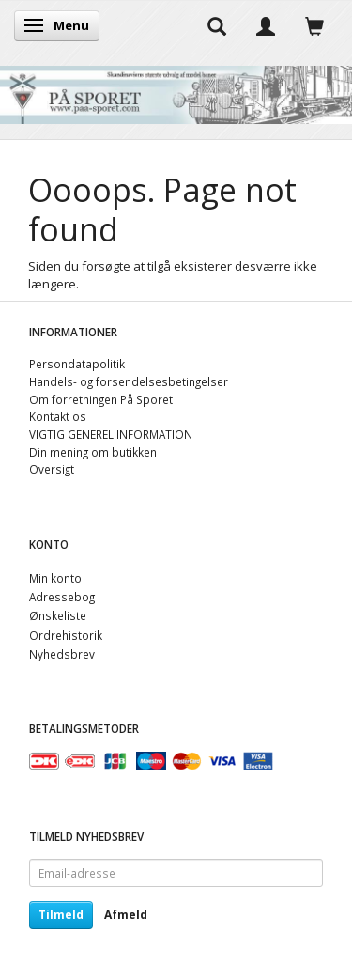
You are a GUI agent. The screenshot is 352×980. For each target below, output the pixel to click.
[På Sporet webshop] (176, 91)
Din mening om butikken (93, 452)
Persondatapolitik (77, 364)
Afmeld (126, 915)
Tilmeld (61, 915)
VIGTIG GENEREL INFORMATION (111, 434)
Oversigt (52, 469)
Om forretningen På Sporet (101, 399)
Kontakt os (58, 416)
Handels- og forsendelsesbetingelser (129, 381)
